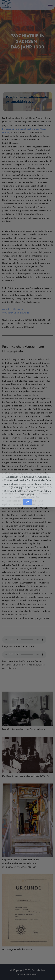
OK (28, 502)
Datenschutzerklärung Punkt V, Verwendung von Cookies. (28, 493)
